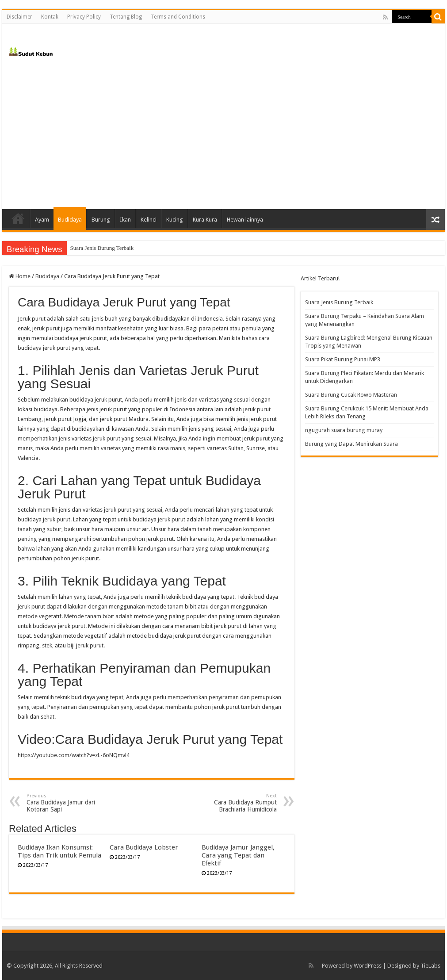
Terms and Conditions (178, 17)
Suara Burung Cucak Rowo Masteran (351, 395)
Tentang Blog (126, 17)
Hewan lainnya (245, 220)
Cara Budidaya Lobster (144, 847)
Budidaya (70, 220)
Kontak (50, 17)
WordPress (368, 966)
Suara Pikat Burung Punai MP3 (343, 359)
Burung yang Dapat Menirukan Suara (351, 444)
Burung (101, 220)
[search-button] (438, 17)
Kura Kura (205, 220)
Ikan (125, 220)
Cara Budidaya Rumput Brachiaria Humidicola (231, 803)
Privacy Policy (84, 17)
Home (18, 218)
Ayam (42, 220)
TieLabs (430, 966)
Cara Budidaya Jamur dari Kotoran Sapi (72, 803)
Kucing (175, 220)
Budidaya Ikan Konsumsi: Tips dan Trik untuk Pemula (59, 851)
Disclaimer (19, 17)
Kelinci (149, 220)
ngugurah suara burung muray (344, 430)
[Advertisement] (223, 134)
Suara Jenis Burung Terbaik (102, 248)
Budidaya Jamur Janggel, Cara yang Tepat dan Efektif (238, 855)
